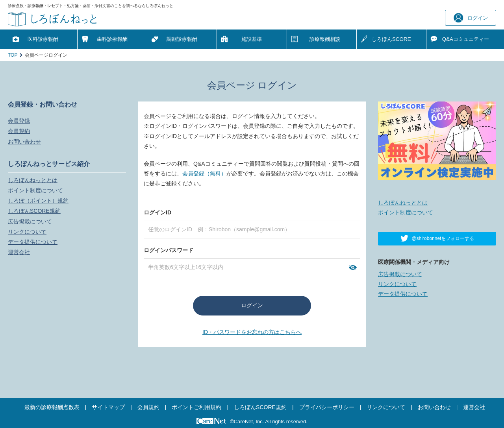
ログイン (471, 18)
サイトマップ (108, 407)
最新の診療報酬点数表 (52, 407)
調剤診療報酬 (182, 39)
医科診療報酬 (43, 39)
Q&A (466, 39)
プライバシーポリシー (327, 407)
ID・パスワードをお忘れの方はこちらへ (252, 332)
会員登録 (19, 121)
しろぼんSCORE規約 (34, 211)
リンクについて (27, 232)
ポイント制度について (35, 190)
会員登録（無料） (204, 173)
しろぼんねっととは (33, 180)
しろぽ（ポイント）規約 (38, 201)
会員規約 (19, 131)
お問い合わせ (24, 142)
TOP (13, 55)
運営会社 (19, 252)
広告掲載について (30, 221)
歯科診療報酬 (112, 39)
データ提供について (33, 242)
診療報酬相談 (325, 39)
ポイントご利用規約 (196, 407)
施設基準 (252, 39)
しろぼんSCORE (391, 39)
